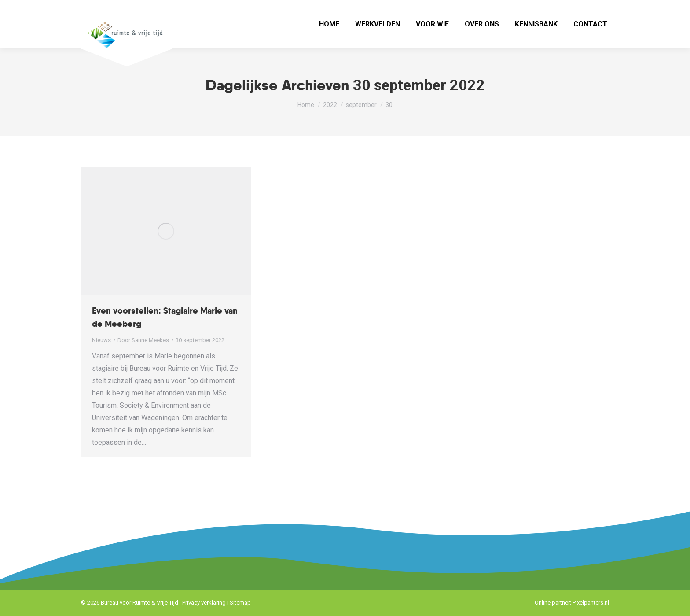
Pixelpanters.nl (591, 603)
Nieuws (101, 340)
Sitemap (240, 603)
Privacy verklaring (204, 603)
